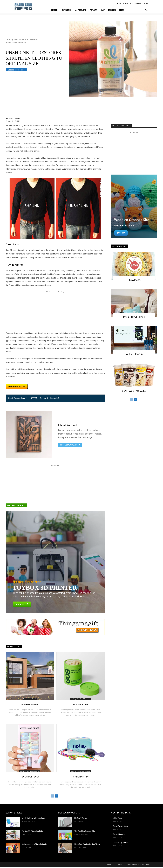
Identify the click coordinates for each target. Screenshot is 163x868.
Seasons (55, 10)
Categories (67, 10)
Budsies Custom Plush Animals (34, 844)
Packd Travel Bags (134, 317)
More (122, 10)
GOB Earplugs (81, 704)
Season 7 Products (16, 70)
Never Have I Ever (30, 777)
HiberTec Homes (30, 704)
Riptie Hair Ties (81, 777)
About (119, 3)
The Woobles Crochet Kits (84, 831)
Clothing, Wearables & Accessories (32, 39)
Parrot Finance (134, 354)
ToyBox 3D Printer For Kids (32, 831)
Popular (93, 10)
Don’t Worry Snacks (134, 391)
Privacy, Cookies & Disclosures (139, 3)
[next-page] (57, 796)
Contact (126, 3)
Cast (103, 10)
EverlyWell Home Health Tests (34, 818)
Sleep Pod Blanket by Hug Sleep (87, 844)
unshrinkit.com (17, 387)
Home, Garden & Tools (32, 43)
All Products (80, 10)
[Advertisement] (55, 311)
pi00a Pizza (134, 280)
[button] (146, 10)
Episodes (112, 10)
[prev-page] (53, 796)
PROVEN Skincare (81, 818)
